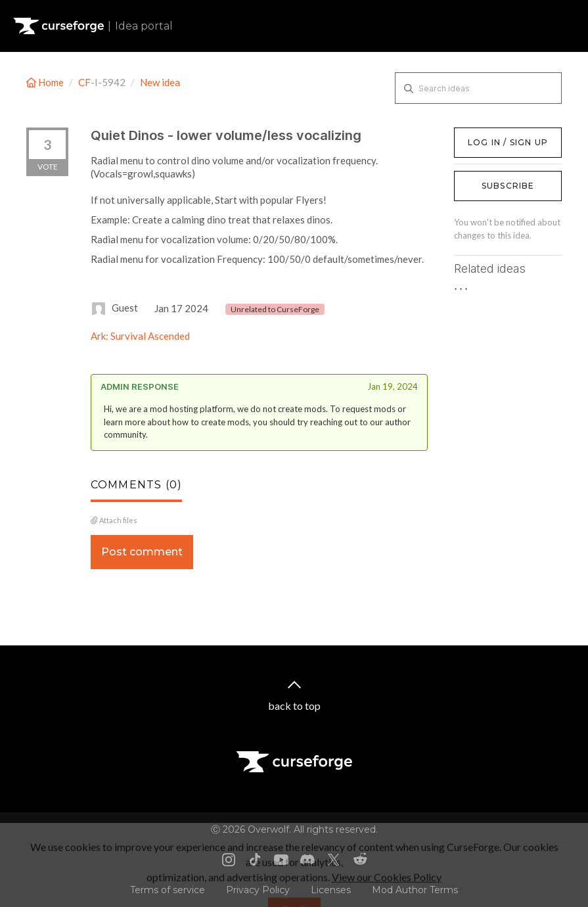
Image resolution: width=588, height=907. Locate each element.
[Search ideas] (478, 88)
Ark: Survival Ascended (140, 336)
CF (84, 82)
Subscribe (508, 186)
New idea (160, 82)
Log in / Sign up (487, 134)
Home (46, 82)
